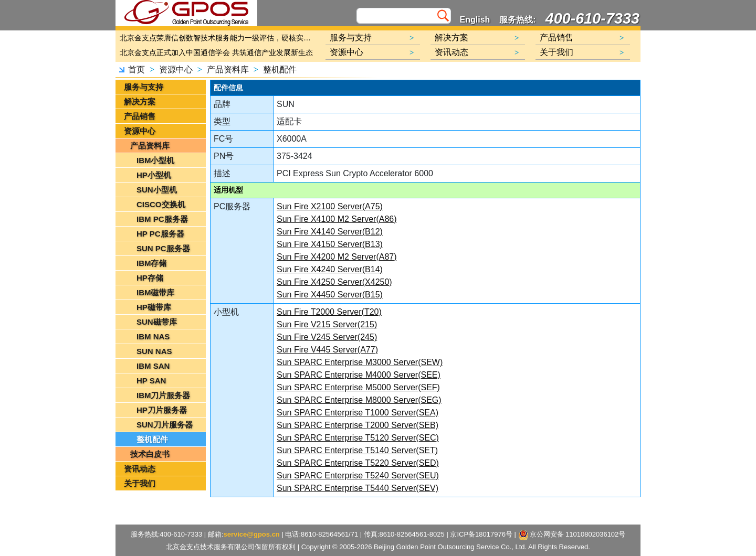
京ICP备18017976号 (481, 534)
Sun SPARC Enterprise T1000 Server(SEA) (358, 413)
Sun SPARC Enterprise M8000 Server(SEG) (359, 400)
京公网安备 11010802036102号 (572, 535)
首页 (136, 69)
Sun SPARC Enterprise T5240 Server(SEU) (358, 475)
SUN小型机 (157, 190)
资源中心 (176, 69)
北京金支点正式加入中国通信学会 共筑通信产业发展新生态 (216, 52)
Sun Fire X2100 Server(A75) (330, 206)
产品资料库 (228, 69)
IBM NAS (153, 336)
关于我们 (140, 483)
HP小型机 (154, 175)
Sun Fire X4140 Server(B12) (330, 232)
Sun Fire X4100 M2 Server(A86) (337, 219)
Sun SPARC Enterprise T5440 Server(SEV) (358, 488)
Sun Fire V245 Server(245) (327, 337)
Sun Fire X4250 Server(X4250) (334, 282)
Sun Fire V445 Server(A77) (327, 350)
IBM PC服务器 (162, 219)
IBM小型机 (156, 160)
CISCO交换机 (161, 204)
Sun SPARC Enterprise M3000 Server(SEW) (360, 362)
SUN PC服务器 (163, 248)
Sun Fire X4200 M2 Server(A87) (337, 257)
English (475, 20)
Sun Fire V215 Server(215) (327, 324)
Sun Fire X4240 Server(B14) (330, 269)
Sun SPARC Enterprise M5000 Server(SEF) (358, 387)
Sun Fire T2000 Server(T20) (329, 312)
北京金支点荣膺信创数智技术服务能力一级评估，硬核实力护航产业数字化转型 (218, 38)
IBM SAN (153, 366)
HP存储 (150, 278)
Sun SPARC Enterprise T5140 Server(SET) (357, 450)
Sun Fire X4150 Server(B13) (330, 244)
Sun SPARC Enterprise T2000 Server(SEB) (358, 425)
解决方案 (140, 101)
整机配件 (280, 69)
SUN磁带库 (157, 322)
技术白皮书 (150, 454)
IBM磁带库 (156, 292)
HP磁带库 (154, 307)
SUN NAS (154, 351)
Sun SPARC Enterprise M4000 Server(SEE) (359, 375)
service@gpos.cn (251, 534)
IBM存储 (152, 263)
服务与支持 (144, 87)
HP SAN (151, 381)
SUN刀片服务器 (165, 425)
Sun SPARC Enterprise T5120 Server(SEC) (358, 438)
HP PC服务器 (160, 234)
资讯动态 (140, 469)
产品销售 (140, 116)
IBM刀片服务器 (164, 395)
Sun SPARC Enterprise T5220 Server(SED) (358, 463)
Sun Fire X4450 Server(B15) (330, 295)
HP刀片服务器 (162, 410)
